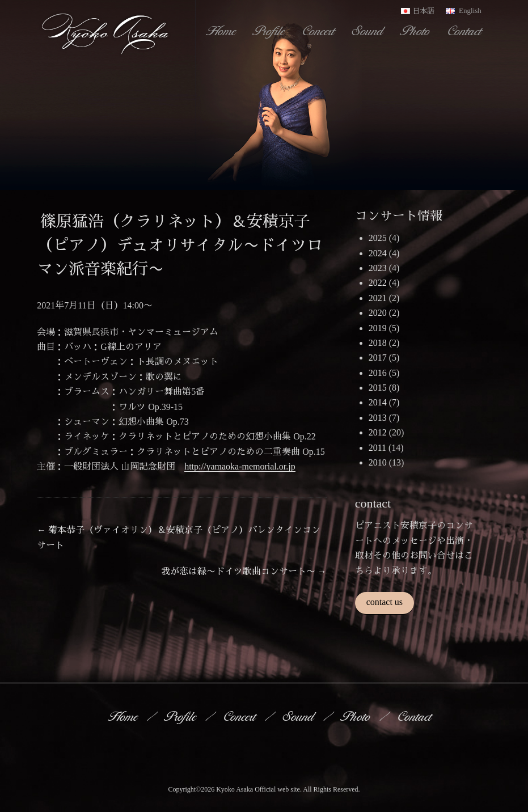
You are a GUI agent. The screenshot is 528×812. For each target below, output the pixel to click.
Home (222, 31)
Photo (416, 31)
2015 (378, 388)
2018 (378, 343)
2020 (378, 313)
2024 (378, 253)
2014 (378, 402)
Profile (270, 31)
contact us (385, 602)
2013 (378, 418)
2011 (377, 448)
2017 (378, 358)
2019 (378, 328)
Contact (465, 31)
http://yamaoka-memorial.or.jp (240, 466)
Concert (319, 31)
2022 (378, 283)
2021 (378, 298)
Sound (369, 31)
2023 (378, 268)
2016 (378, 373)
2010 (378, 462)
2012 (378, 432)
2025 (378, 238)
